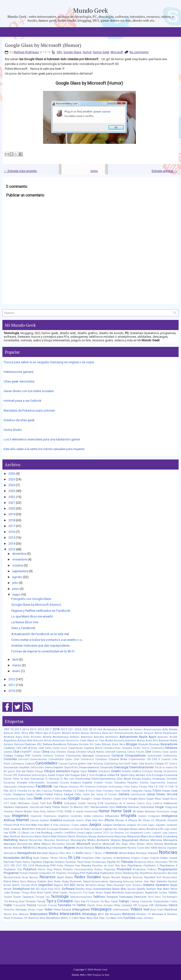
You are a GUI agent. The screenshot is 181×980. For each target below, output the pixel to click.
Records (34, 877)
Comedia (37, 756)
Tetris (158, 897)
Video (49, 909)
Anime (47, 737)
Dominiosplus (39, 775)
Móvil (27, 848)
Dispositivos (170, 771)
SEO (73, 885)
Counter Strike (118, 759)
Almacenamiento (124, 733)
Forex (99, 791)
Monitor (8, 848)
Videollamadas (121, 910)
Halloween (22, 807)
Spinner (132, 889)
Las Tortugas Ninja (125, 829)
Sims (128, 885)
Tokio (77, 901)
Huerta (80, 811)
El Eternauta (53, 779)
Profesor (152, 869)
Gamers (124, 794)
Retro (16, 881)
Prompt (23, 873)
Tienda (41, 901)
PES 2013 (16, 866)
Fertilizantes (115, 787)
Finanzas (47, 791)
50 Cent (98, 729)
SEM (66, 885)
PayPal (111, 862)
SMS (33, 889)
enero (16, 671)
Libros (25, 833)
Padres (26, 862)
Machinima (27, 837)
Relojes (106, 877)
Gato (22, 799)
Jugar (151, 825)
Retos (7, 881)
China (45, 752)
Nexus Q (100, 853)
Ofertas (54, 858)
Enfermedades (37, 783)
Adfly (165, 729)
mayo (16, 595)
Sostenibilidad (102, 889)
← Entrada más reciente (20, 171)
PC (118, 862)
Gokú (64, 799)
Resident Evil (153, 877)
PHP (53, 865)
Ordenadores (122, 858)
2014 (12, 544)
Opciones (107, 858)
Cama (48, 748)
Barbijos (8, 744)
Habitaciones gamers (19, 372)
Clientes (156, 752)
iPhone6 (8, 825)
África (25, 733)
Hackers (9, 807)
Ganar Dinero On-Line (162, 794)
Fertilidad (102, 787)
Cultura (30, 764)
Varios (173, 905)
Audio (109, 740)
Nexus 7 (89, 853)
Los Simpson (117, 833)
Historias (133, 807)
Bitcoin (106, 744)
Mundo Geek (90, 10)
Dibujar (39, 771)
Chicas (37, 752)
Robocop (32, 881)
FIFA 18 (173, 787)
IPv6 (22, 825)
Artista (48, 741)
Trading (134, 901)
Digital (75, 771)
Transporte (19, 905)
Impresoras (50, 816)
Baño (174, 740)
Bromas (154, 744)
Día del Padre (25, 771)
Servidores (91, 885)
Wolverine (34, 918)
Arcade (173, 737)
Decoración (11, 767)
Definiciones (37, 767)
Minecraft (109, 844)
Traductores (161, 901)
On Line (74, 858)
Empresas (159, 779)
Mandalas (82, 837)
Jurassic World (20, 829)
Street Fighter (44, 893)
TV (74, 905)
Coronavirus (87, 759)
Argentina (10, 740)
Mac (6, 836)
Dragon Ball (63, 775)
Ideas (140, 811)
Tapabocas (28, 897)
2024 (12, 485)
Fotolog (147, 791)
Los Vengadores (134, 833)
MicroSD (71, 844)
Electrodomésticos (104, 779)
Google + (87, 799)
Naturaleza (10, 853)
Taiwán (17, 897)
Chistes (61, 752)
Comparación (103, 756)
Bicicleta (84, 744)
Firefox (58, 791)
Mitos (132, 844)
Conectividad (154, 756)
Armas (22, 740)
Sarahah (173, 881)
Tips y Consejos (59, 901)
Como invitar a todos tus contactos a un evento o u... (48, 640)
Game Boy (89, 794)
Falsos (63, 787)
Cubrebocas (18, 764)
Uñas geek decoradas (19, 381)
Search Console (21, 885)
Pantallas (71, 862)
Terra (151, 897)
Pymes (119, 873)
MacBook (15, 837)
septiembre (20, 571)
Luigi (165, 833)
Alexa (105, 733)
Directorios (104, 771)
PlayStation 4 (169, 865)
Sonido (80, 889)
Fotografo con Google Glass (31, 599)
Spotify (141, 889)
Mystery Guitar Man (139, 848)
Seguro (58, 885)
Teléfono (99, 897)
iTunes (75, 825)
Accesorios (110, 729)
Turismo (42, 905)
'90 (12, 729)
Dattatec (160, 764)
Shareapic (119, 885)
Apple (143, 737)
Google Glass (72, 52)
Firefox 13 (70, 791)
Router (58, 881)
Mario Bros (148, 836)
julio (15, 583)
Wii (107, 914)
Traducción (146, 901)
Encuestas (9, 783)
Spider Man (119, 889)
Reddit (60, 877)
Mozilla (42, 848)
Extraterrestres (26, 787)
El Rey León (67, 779)
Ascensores (59, 741)
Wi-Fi (101, 914)
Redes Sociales (88, 877)
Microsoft (117, 52)
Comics (59, 756)
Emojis (136, 779)
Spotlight (151, 889)
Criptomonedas (137, 759)
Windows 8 (159, 914)
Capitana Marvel (93, 748)
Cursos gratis (77, 764)
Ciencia (121, 752)
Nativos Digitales (168, 848)
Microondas (59, 844)
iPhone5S (172, 820)
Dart (121, 764)
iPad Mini (98, 820)
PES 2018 (28, 866)
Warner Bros (11, 914)
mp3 (50, 848)
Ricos (23, 881)
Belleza (48, 744)
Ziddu (139, 918)
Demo (49, 767)
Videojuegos (101, 909)
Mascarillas (36, 840)
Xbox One (116, 918)
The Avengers (170, 897)
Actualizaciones (153, 729)
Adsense (9, 733)
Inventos (56, 820)
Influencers (112, 816)
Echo (149, 775)
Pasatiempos (99, 862)
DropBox (101, 775)
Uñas (117, 905)
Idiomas (150, 811)
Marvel (23, 840)
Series (80, 885)
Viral (146, 909)
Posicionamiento (84, 869)
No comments (139, 52)
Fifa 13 (153, 787)
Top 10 (85, 901)
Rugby (66, 881)
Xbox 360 (92, 918)
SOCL (58, 889)
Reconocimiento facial (16, 877)
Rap (137, 873)
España (87, 783)
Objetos (44, 858)
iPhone (109, 820)
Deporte (58, 767)
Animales (36, 737)
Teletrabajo (126, 897)
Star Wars (163, 889)
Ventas (32, 910)
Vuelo (161, 910)
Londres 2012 (101, 833)
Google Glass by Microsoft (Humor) (43, 45)
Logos (88, 833)
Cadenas (9, 748)
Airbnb (76, 733)
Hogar (160, 807)
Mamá (72, 837)
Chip (53, 752)
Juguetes (160, 825)
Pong (50, 869)
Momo (150, 844)
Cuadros (166, 759)
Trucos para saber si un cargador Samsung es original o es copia (49, 362)
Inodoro (142, 816)
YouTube (129, 918)
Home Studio (13, 430)
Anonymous (61, 737)
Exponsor (172, 783)
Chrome (81, 752)
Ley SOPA (10, 833)
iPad (88, 820)
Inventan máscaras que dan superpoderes (41, 646)
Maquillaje (120, 837)
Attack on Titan (96, 741)
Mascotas (50, 840)
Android (9, 737)
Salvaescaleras (100, 881)
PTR (82, 873)
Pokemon (30, 869)
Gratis (58, 803)
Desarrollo (107, 767)
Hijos (112, 807)
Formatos (108, 791)
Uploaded (127, 905)
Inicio (94, 171)
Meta (37, 844)
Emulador (172, 779)
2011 (12, 685)
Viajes (40, 910)
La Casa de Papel (80, 829)
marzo (17, 665)
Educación (37, 779)
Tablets (173, 892)
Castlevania (157, 748)
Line (32, 833)
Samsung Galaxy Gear (136, 881)
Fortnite (126, 791)
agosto (17, 577)
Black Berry (119, 744)
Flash (91, 791)
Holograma (171, 807)
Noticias (168, 852)
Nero (62, 853)
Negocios (54, 853)
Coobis (69, 759)
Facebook (44, 786)
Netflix (80, 853)
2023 (12, 491)
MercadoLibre (25, 844)
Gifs (59, 52)
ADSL (17, 733)
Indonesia (98, 816)
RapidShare (146, 873)
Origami (135, 858)
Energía (22, 783)
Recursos (47, 877)
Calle (41, 748)
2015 (12, 538)
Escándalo (53, 783)
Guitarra (157, 803)
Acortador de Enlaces (131, 729)
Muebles (58, 848)
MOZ (34, 848)
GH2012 (49, 799)
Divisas (8, 775)
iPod (16, 825)
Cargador (127, 748)
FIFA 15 (163, 787)
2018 (12, 520)
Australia (119, 741)
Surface (163, 893)
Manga (92, 837)
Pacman (9, 862)
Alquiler (139, 733)
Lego (167, 829)
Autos (141, 740)
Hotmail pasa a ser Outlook (22, 401)
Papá (80, 862)
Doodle (52, 775)
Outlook (173, 858)
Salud (87, 881)
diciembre (19, 554)
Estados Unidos (103, 783)
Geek (38, 798)
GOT (6, 803)
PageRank (37, 862)
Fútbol (49, 794)
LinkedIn (58, 833)
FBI (82, 787)
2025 (12, 479)
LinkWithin (70, 833)
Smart (8, 889)
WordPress (53, 918)
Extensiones (10, 787)
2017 (12, 526)
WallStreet (171, 910)
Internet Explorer (40, 820)
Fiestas (143, 787)
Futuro (58, 794)
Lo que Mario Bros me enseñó (32, 616)
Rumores (76, 881)
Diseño (116, 771)
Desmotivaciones (141, 767)
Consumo (23, 759)
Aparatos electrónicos (106, 737)
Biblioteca (73, 744)
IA (134, 811)
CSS (149, 759)
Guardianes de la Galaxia (120, 803)
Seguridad (45, 885)
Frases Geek (170, 791)
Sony (89, 889)
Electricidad (83, 779)
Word (43, 918)
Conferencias (170, 756)
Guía (149, 803)
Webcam (24, 914)
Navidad (42, 853)
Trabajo (124, 901)
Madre (38, 837)
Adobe (173, 729)
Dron (92, 775)
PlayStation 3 (151, 866)
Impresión (36, 816)
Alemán (85, 733)
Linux (80, 833)
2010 (12, 691)
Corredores (101, 759)
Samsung (116, 881)
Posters (98, 869)
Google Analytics (103, 799)
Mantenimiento (105, 837)
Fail (56, 787)
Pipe (78, 866)
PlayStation (135, 865)
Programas (11, 873)
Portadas (68, 869)
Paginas (49, 862)
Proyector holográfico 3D (42, 873)
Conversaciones (38, 759)
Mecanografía (78, 840)
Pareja (87, 862)
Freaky (7, 794)
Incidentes (76, 816)
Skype (174, 885)
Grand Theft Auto (41, 803)
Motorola (18, 848)
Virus (153, 910)
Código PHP (22, 756)
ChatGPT (26, 752)
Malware (62, 837)
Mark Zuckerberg (167, 836)
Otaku (164, 858)
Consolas (10, 759)
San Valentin (159, 881)
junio (16, 589)
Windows (129, 914)
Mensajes (10, 844)
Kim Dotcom (38, 829)
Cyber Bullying (95, 764)
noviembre (20, 559)
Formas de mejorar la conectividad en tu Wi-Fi (43, 651)
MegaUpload (130, 840)
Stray (33, 893)
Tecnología (60, 897)
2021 (12, 503)
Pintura (69, 865)
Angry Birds (22, 737)
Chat (16, 752)
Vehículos (9, 910)
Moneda (159, 844)
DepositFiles (71, 767)
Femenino (90, 787)
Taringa (40, 897)
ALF (112, 733)
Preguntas (110, 869)
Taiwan (8, 897)
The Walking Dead (14, 901)
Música (100, 848)
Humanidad (91, 811)
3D (91, 729)
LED (161, 829)
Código (8, 756)
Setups (102, 885)
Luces (147, 833)
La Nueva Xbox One (25, 622)
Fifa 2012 (10, 791)
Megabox (116, 840)
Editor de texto (21, 779)
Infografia (128, 816)
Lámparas (97, 829)
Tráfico (173, 901)
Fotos (157, 791)
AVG (156, 741)
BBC (40, 744)
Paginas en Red (101, 975)
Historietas (147, 807)
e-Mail (111, 775)
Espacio (76, 783)
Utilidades (161, 905)
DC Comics (171, 764)
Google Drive (120, 799)
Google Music (170, 799)
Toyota (114, 901)
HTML (60, 811)
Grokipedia (70, 803)
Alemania (96, 733)
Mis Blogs (122, 844)
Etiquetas (133, 783)
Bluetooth (143, 744)
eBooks (140, 775)
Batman (31, 744)
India (87, 816)
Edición (8, 779)
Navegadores (27, 853)
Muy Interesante (116, 848)
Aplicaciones (129, 737)
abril (15, 659)
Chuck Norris (96, 752)
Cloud (165, 752)
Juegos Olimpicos (114, 825)
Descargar (121, 767)
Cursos (63, 764)
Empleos (147, 779)
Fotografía (137, 791)
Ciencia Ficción (136, 752)
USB (151, 905)
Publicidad (93, 873)
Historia (121, 807)
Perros (151, 862)
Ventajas (21, 910)
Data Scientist (147, 764)
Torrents (95, 901)
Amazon (149, 733)
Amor (158, 733)
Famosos (74, 787)
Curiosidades (46, 763)
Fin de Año (34, 791)
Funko (30, 794)
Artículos (38, 741)
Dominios (25, 775)
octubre (18, 565)
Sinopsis (137, 885)
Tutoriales (64, 905)
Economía (171, 775)
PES (171, 862)
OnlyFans (88, 858)
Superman (152, 892)
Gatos (30, 799)
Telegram (112, 897)
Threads (31, 901)
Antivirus (87, 737)
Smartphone (21, 889)
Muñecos (89, 848)
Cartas (137, 748)
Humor (87, 52)
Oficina (63, 858)
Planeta (86, 865)
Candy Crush (60, 748)
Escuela (65, 783)
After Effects (36, 733)
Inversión (69, 820)
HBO (86, 807)
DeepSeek (24, 767)
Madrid (46, 837)
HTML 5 (70, 811)
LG (19, 833)
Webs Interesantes (65, 914)
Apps (152, 737)
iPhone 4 (121, 820)
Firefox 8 (82, 791)
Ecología (158, 775)
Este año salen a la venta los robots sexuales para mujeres (44, 449)
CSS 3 (156, 759)
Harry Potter (52, 807)
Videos (136, 909)
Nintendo (112, 853)
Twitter (81, 905)
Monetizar (171, 844)
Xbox (82, 918)
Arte (30, 740)
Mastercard (63, 840)
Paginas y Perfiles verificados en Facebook (41, 611)
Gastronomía (11, 799)
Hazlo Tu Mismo (72, 807)
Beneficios (60, 744)
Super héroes (96, 893)
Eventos (144, 783)
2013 (12, 549)
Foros (118, 791)
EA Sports (122, 775)
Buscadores (169, 744)
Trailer (8, 905)
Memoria (156, 840)
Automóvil (131, 741)
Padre (18, 862)
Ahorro (67, 733)
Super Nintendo (114, 892)
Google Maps (154, 799)
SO (38, 889)
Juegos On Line (137, 825)
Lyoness (173, 833)
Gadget (69, 794)
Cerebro (8, 752)
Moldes (141, 844)
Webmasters (39, 914)
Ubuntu (91, 905)
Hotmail (51, 811)
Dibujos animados (57, 771)
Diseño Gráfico (132, 771)
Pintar (60, 866)
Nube (36, 858)
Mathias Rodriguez (26, 52)
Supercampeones (134, 893)
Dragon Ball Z (80, 775)
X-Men (75, 918)
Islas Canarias (61, 825)
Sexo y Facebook (23, 628)
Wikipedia (115, 914)
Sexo (110, 885)
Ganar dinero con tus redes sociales (29, 391)
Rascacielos (160, 873)
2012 (12, 679)
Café (19, 748)
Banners (164, 740)
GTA (100, 803)
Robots (42, 881)
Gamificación (138, 794)
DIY (15, 775)
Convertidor (56, 759)
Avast (149, 741)
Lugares (156, 833)
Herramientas (99, 807)
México (46, 844)
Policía (42, 869)
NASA (154, 848)
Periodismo (140, 862)
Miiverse (96, 844)
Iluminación (163, 811)
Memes (144, 840)
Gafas (78, 794)
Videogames (81, 909)
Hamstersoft (37, 807)
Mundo (80, 848)
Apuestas (163, 737)
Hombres (9, 811)
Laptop (107, 829)
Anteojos (75, 737)
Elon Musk (124, 779)
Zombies (148, 918)
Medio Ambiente (98, 840)
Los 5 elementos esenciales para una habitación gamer (42, 439)
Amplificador (170, 733)
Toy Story (105, 901)
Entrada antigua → (164, 171)
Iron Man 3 (45, 825)
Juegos (95, 825)
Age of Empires (52, 733)
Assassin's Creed (76, 741)
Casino (146, 748)
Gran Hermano (20, 803)
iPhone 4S (135, 820)
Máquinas (134, 836)
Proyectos (61, 873)
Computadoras (135, 755)
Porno (58, 869)
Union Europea (104, 905)
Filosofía (22, 791)
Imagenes (20, 816)
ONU (98, 858)
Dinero (93, 771)
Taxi (48, 897)
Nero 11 (70, 853)
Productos (139, 869)
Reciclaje (172, 873)
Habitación (170, 803)
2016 (12, 532)
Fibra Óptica (131, 787)
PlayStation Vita (13, 869)
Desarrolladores (89, 767)
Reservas (138, 877)
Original (154, 858)
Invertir (80, 820)
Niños (123, 853)
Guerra (141, 803)
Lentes (174, 829)
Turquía (52, 905)
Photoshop (42, 865)
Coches (173, 752)
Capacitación (76, 748)
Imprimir (64, 816)
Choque (71, 752)
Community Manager (80, 756)
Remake (116, 877)
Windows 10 (143, 914)
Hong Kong (39, 811)
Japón (84, 825)
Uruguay (143, 905)
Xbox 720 (104, 918)
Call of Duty (30, 748)
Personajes (162, 862)
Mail (54, 836)
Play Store (121, 866)
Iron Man (31, 825)
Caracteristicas (112, 748)
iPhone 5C (148, 820)
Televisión (140, 897)
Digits (84, 771)
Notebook (153, 853)
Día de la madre (164, 767)
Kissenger (53, 829)
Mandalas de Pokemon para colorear (29, 410)
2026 (12, 474)
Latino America (147, 829)
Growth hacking (87, 803)
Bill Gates (95, 744)
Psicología (73, 873)
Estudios (120, 783)
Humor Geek (101, 52)
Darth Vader (131, 764)
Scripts (7, 885)
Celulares (171, 748)
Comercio (48, 756)
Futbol (40, 794)
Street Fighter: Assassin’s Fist (70, 893)
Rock (50, 881)
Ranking (128, 873)
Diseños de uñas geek (19, 420)
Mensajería (170, 840)
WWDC (64, 918)
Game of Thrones (107, 794)
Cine (148, 752)
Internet (22, 820)
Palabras (60, 862)
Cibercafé (110, 752)
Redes (69, 877)
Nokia (131, 853)
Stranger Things (20, 893)
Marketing (11, 840)
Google (74, 798)
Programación (168, 869)
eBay (132, 775)
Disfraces (147, 771)
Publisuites (107, 873)
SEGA (34, 885)
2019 (12, 514)
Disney (158, 771)
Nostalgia (141, 853)
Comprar (118, 755)
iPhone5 (161, 820)
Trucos (31, 905)
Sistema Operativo (156, 885)
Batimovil (19, 744)
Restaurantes (170, 877)
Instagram (154, 816)
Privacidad (124, 869)
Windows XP (20, 918)
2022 (12, 497)
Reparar (126, 877)
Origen (145, 858)
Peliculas (127, 862)
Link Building (44, 833)
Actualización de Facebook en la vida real (40, 634)
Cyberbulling (111, 764)
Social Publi (47, 889)
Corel (76, 759)
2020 (12, 508)
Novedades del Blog (18, 858)
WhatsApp (89, 914)
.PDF (6, 729)
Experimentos (158, 783)
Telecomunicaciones (81, 897)
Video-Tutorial (62, 910)
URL (135, 905)
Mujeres (69, 848)
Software (68, 889)
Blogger (132, 744)
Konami (64, 829)
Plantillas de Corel (103, 866)
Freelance (19, 794)
